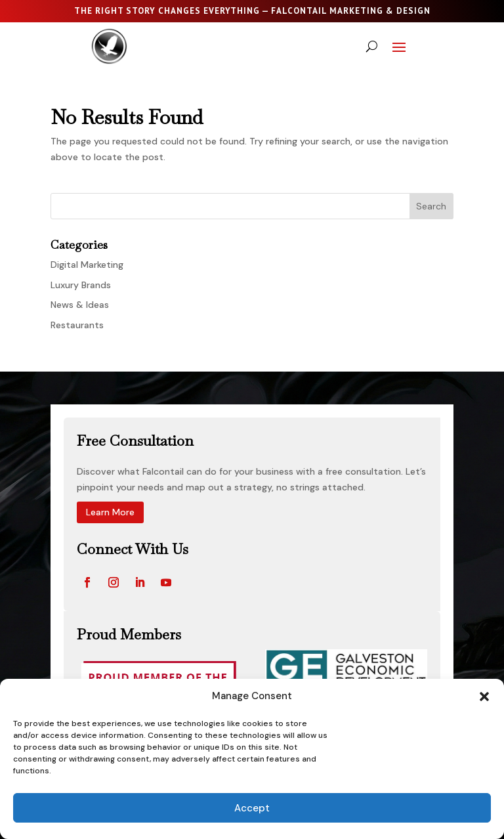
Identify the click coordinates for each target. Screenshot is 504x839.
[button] (484, 697)
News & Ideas (80, 305)
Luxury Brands (81, 285)
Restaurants (77, 325)
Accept (252, 808)
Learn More (110, 512)
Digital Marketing (87, 265)
